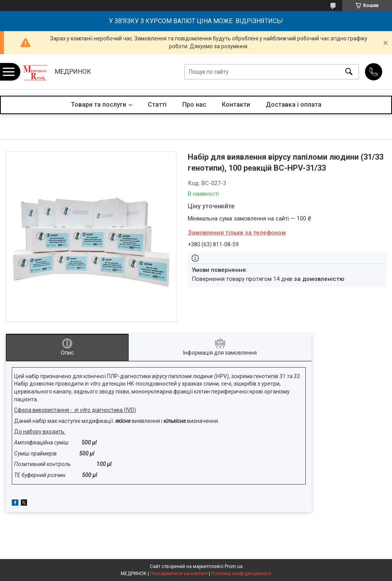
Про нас (194, 105)
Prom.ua (234, 566)
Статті (157, 105)
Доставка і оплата (294, 105)
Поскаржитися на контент (179, 574)
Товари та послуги (99, 105)
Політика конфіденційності (241, 574)
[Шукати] (349, 72)
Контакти (236, 105)
